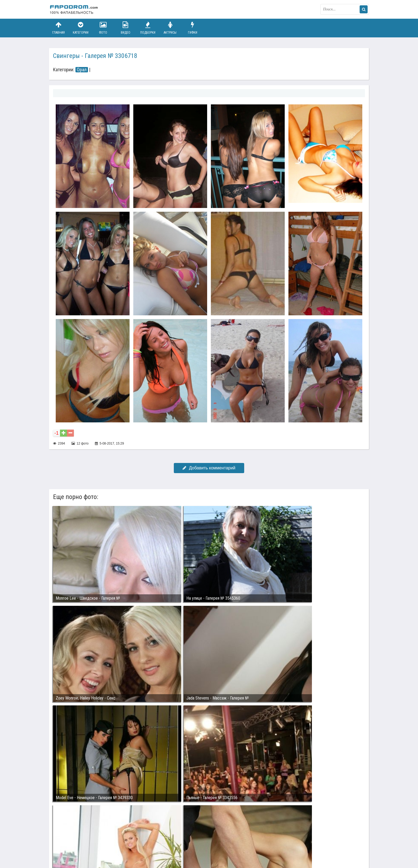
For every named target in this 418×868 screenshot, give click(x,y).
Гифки (192, 28)
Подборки (148, 28)
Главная (58, 28)
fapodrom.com (76, 9)
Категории (81, 28)
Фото (103, 28)
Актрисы (170, 28)
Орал (82, 70)
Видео (126, 28)
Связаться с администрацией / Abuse (81, 839)
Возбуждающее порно (141, 843)
